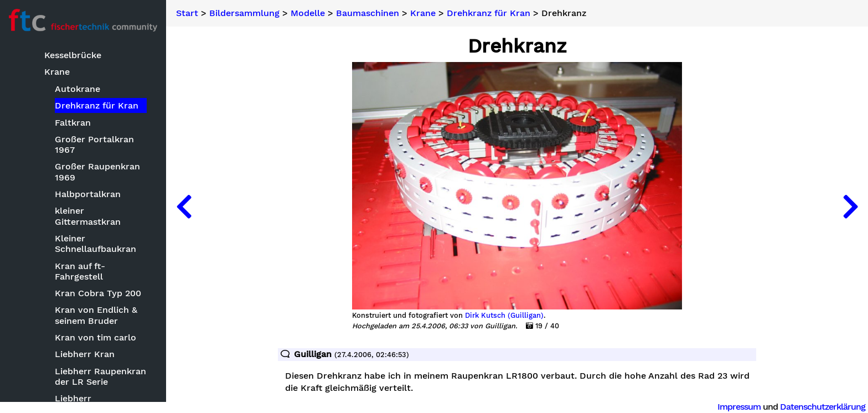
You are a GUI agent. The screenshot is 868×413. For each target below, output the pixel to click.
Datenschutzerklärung (823, 407)
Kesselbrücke (73, 55)
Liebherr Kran (85, 354)
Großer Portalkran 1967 (94, 144)
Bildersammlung (244, 13)
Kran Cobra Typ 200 (98, 293)
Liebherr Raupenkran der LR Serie (100, 376)
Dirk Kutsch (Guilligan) (504, 316)
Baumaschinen (368, 13)
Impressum (739, 407)
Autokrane (77, 89)
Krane (57, 72)
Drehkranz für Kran (97, 105)
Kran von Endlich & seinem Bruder (96, 315)
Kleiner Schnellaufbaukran (95, 244)
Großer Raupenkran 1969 (97, 172)
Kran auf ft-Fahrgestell (80, 271)
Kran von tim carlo (95, 337)
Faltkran (73, 123)
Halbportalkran (88, 194)
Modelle (308, 13)
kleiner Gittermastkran (88, 216)
